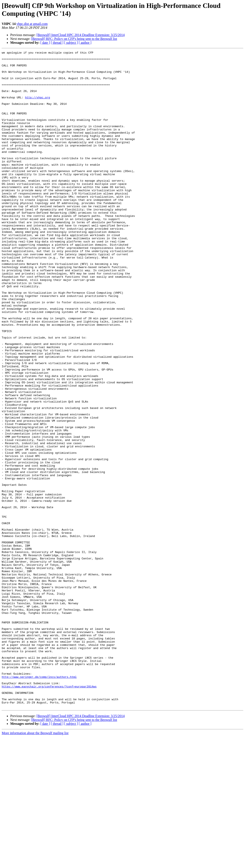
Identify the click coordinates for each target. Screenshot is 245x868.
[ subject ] (71, 43)
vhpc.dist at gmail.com (32, 24)
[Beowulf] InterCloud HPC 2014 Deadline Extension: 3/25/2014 (81, 35)
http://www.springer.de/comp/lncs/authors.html (39, 802)
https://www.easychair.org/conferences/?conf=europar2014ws (49, 814)
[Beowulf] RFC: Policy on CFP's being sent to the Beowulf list (74, 39)
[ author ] (85, 43)
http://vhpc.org (37, 107)
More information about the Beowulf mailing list (35, 864)
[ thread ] (57, 43)
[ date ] (45, 43)
